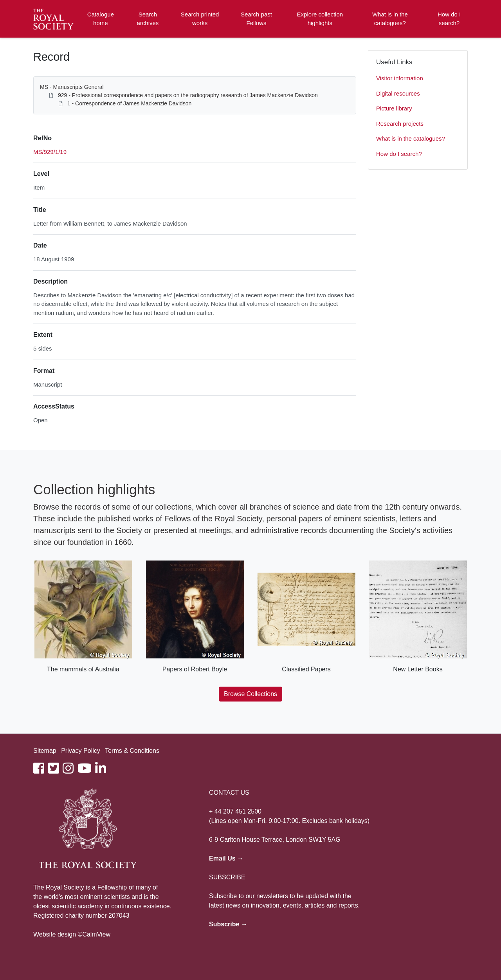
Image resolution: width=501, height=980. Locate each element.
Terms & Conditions (132, 751)
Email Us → (226, 858)
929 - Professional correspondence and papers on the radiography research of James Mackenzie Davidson (188, 95)
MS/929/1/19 (50, 152)
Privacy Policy (81, 751)
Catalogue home (101, 19)
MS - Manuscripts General (72, 87)
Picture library (394, 108)
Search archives (148, 19)
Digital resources (398, 93)
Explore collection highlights (320, 19)
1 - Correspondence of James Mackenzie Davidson (130, 103)
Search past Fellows (256, 19)
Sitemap (45, 751)
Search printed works (200, 19)
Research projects (400, 124)
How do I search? (449, 19)
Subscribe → (228, 924)
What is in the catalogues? (390, 19)
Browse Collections (250, 694)
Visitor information (400, 78)
